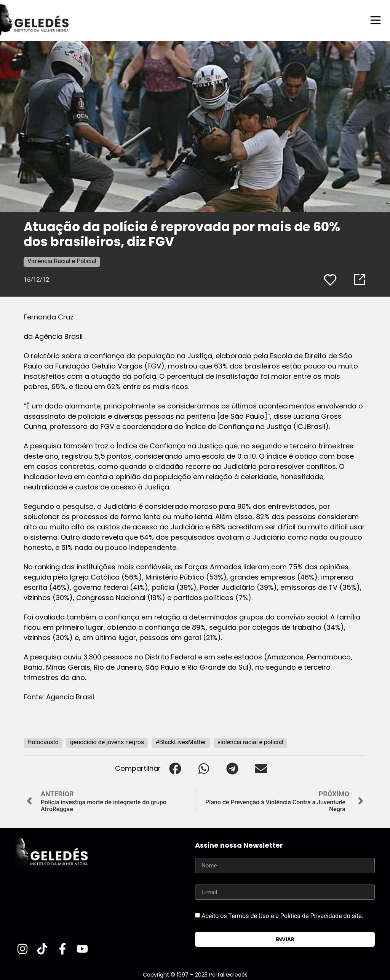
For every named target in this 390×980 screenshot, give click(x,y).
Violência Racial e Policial (62, 261)
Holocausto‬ (43, 742)
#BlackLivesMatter (181, 742)
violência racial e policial (250, 742)
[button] (175, 768)
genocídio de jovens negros (107, 742)
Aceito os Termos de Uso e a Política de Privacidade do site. (282, 916)
